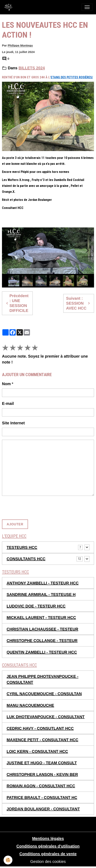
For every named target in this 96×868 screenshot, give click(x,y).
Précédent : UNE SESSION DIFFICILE (17, 303)
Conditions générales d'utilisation (48, 846)
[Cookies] (8, 860)
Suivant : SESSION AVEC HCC (79, 303)
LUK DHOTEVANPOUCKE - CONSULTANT (46, 717)
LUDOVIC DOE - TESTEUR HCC (36, 606)
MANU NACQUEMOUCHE (30, 705)
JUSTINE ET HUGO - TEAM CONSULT (42, 763)
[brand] (9, 7)
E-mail (8, 403)
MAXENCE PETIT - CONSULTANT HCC (43, 740)
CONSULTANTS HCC (26, 559)
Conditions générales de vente (48, 854)
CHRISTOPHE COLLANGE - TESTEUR (42, 641)
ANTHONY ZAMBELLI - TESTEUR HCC (43, 583)
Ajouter (15, 524)
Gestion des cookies (48, 862)
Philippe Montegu (20, 46)
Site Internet (13, 423)
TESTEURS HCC (22, 547)
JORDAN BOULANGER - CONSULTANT (43, 809)
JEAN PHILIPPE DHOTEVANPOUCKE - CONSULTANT (43, 679)
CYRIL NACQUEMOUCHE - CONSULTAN (44, 694)
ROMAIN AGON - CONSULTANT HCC (41, 786)
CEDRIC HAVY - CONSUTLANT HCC (40, 728)
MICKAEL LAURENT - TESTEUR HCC (41, 618)
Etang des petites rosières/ (72, 77)
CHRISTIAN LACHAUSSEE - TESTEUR (42, 629)
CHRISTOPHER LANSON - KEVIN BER (42, 774)
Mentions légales (48, 838)
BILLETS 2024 (32, 68)
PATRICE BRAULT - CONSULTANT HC (42, 798)
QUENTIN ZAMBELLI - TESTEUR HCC (42, 652)
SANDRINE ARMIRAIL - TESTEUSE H (41, 594)
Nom (6, 384)
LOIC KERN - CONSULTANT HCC (37, 751)
